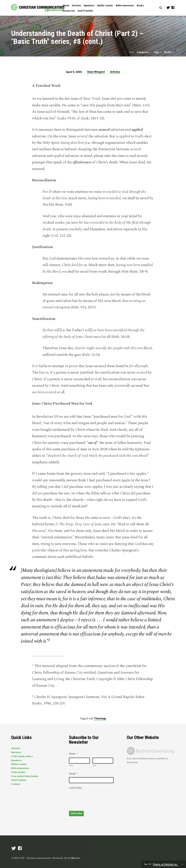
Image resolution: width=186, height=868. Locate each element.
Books (140, 5)
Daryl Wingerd (96, 72)
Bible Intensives (125, 5)
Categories (144, 52)
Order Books (18, 772)
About (66, 5)
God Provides (85, 11)
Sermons (16, 752)
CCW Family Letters (22, 756)
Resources (69, 11)
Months (169, 52)
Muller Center (105, 5)
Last (95, 765)
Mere (74, 857)
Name (73, 754)
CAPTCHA (75, 788)
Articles (76, 5)
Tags (158, 52)
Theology (100, 718)
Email (73, 774)
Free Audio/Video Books (25, 776)
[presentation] (95, 798)
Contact (15, 784)
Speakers (89, 5)
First (71, 765)
